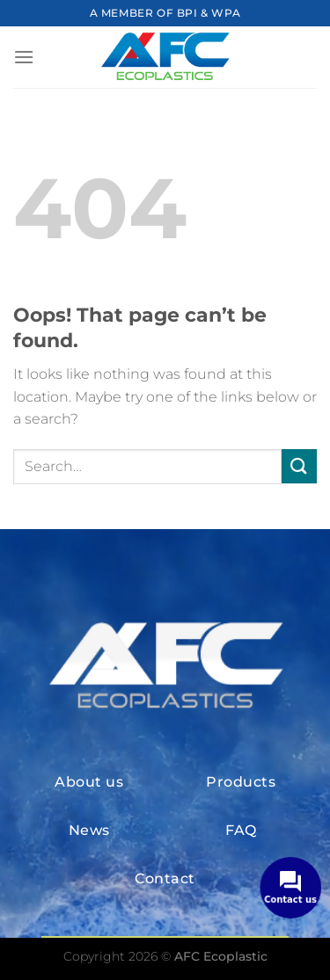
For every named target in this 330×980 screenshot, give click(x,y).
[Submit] (299, 466)
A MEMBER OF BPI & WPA (165, 13)
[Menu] (24, 57)
